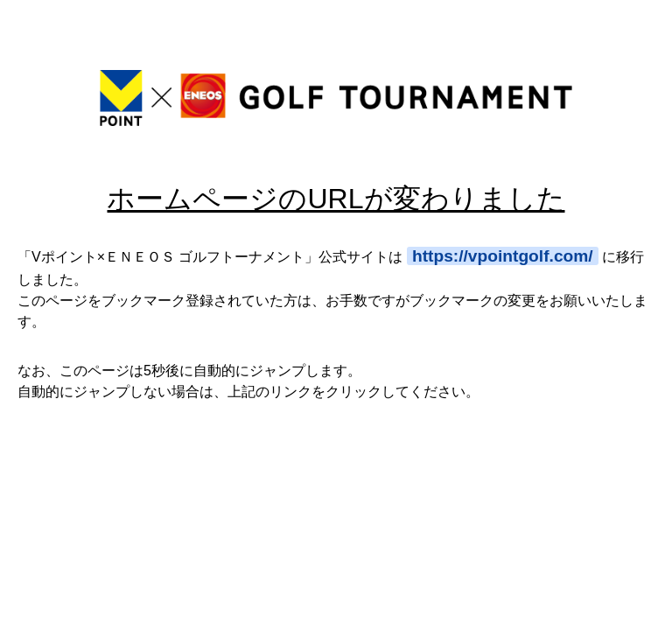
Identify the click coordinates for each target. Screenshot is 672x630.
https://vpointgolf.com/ (503, 256)
